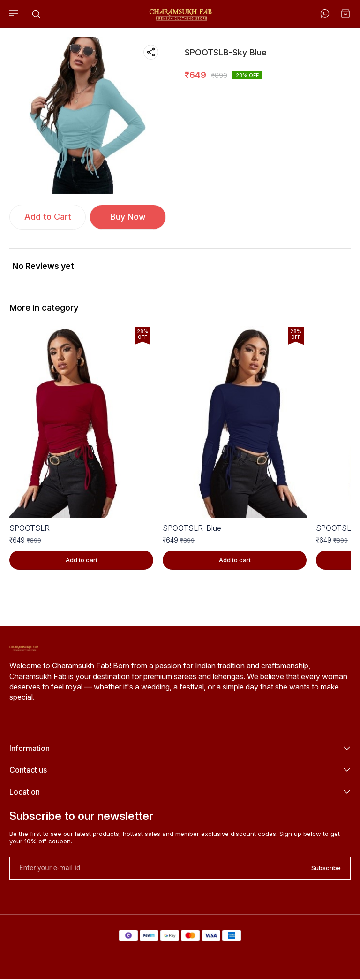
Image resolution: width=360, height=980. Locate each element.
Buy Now (128, 217)
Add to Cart (48, 217)
